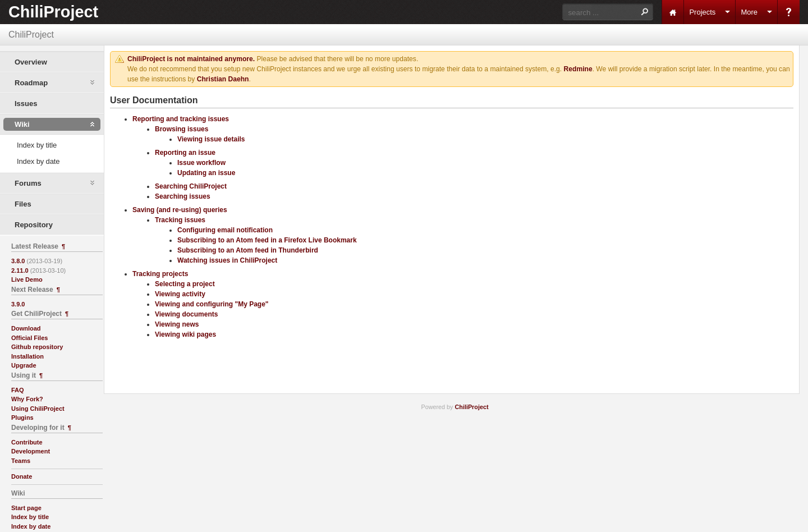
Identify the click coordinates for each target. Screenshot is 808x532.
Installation (27, 356)
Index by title (37, 145)
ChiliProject (53, 12)
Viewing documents (186, 314)
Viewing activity (180, 294)
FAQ (18, 390)
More (749, 12)
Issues (26, 104)
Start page (26, 508)
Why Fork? (27, 399)
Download (26, 328)
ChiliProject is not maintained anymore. (191, 59)
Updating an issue (206, 173)
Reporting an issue (185, 153)
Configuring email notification (225, 230)
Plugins (22, 418)
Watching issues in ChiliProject (227, 260)
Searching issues (183, 196)
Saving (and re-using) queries (180, 210)
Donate (22, 476)
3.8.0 (18, 261)
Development (31, 451)
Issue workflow (201, 163)
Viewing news (177, 324)
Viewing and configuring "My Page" (212, 304)
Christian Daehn (223, 79)
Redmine (578, 69)
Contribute (27, 442)
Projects (702, 12)
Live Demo (27, 279)
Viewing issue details (211, 139)
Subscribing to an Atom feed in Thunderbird (248, 250)
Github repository (37, 347)
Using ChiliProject (38, 409)
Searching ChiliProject (191, 186)
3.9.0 (18, 304)
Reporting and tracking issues (181, 119)
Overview (31, 62)
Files (23, 204)
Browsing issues (182, 129)
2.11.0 (20, 270)
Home (673, 12)
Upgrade (24, 365)
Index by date (38, 161)
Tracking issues (180, 220)
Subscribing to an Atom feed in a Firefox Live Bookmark (267, 240)
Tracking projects (160, 274)
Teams (21, 461)
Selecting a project (185, 284)
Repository (34, 225)
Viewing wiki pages (185, 334)
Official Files (29, 338)
